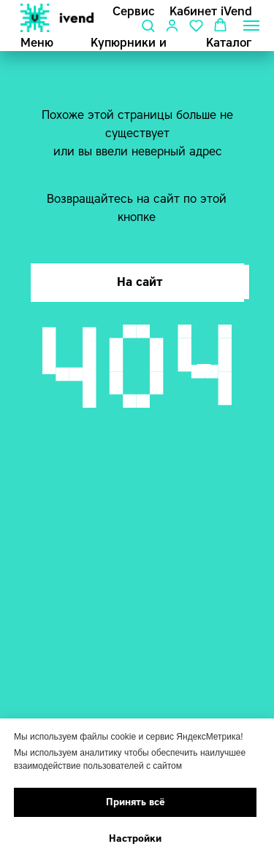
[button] (148, 25)
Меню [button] (37, 43)
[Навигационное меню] (251, 26)
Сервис (134, 11)
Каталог (229, 43)
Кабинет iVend (211, 11)
